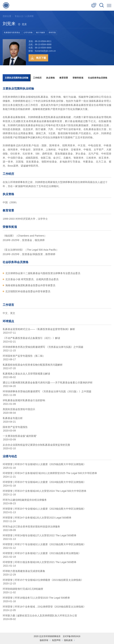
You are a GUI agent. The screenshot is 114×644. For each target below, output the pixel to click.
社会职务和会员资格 (98, 78)
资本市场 (52, 32)
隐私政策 (68, 640)
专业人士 (19, 16)
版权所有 (44, 640)
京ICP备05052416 (71, 636)
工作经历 (37, 78)
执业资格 (50, 78)
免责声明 (56, 640)
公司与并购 (28, 32)
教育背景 (64, 78)
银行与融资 (40, 32)
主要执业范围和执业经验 (17, 78)
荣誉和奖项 (78, 78)
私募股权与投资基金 (12, 32)
